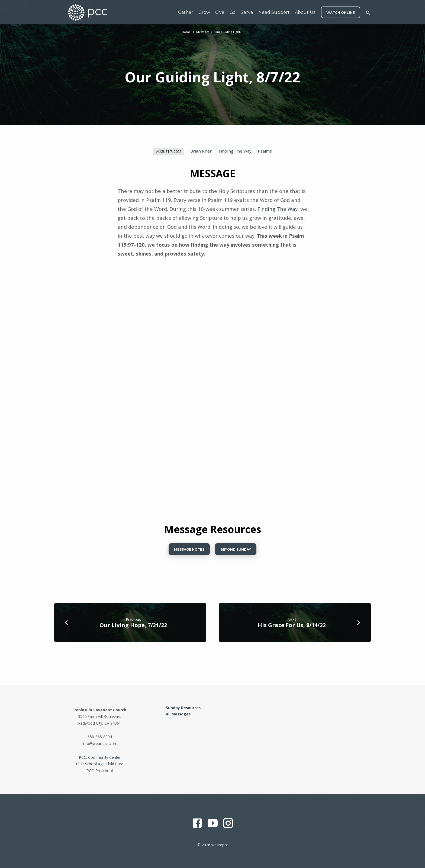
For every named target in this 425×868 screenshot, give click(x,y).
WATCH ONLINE (341, 13)
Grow (204, 12)
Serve (247, 12)
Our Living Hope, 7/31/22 (133, 627)
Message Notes (186, 550)
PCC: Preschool (100, 771)
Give (220, 12)
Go (233, 12)
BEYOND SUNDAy (239, 550)
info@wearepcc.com (100, 743)
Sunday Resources (183, 708)
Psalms (265, 151)
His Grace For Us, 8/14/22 (292, 627)
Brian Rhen (201, 151)
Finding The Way (235, 151)
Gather (186, 12)
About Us (305, 12)
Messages (202, 32)
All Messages (178, 714)
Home (183, 32)
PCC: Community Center (100, 757)
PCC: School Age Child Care (100, 764)
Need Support (274, 12)
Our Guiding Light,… (231, 32)
